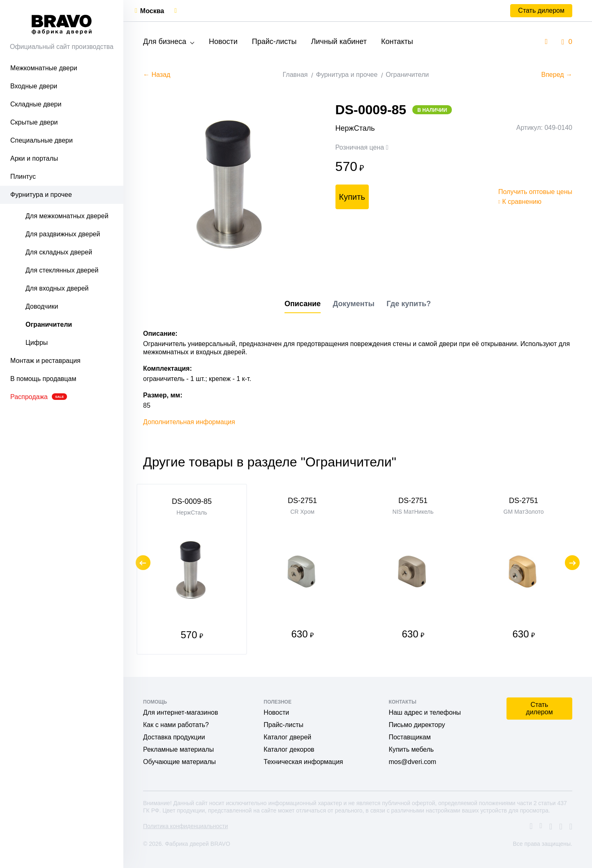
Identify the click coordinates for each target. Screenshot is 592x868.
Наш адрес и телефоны (425, 712)
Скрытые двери (34, 122)
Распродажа (39, 397)
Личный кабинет (339, 42)
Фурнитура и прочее (41, 195)
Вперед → (557, 75)
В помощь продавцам (43, 379)
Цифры (37, 343)
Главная (295, 75)
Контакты (397, 42)
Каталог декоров (289, 749)
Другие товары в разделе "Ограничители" (270, 462)
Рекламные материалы (178, 749)
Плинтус (23, 177)
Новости (223, 42)
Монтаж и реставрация (45, 361)
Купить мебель (411, 749)
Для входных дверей (57, 288)
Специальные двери (42, 140)
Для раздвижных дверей (63, 234)
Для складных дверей (59, 252)
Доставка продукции (174, 737)
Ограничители (49, 324)
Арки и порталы (34, 158)
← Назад (157, 75)
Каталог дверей (287, 737)
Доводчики (42, 306)
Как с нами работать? (176, 725)
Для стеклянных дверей (62, 270)
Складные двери (36, 104)
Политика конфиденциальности (186, 826)
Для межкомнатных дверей (67, 216)
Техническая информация (303, 762)
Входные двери (34, 86)
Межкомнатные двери (44, 68)
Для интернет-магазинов (180, 712)
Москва (152, 11)
